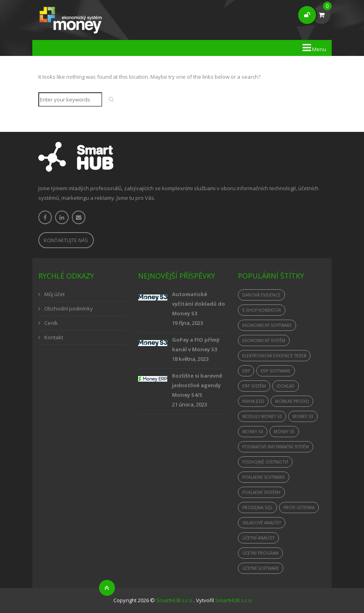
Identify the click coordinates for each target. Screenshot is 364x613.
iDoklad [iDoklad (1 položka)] (286, 386)
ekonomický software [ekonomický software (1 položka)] (267, 325)
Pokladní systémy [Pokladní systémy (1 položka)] (261, 492)
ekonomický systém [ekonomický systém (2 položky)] (264, 340)
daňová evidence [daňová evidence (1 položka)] (261, 295)
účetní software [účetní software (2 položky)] (261, 568)
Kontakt (54, 337)
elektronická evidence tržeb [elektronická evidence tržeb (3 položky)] (274, 356)
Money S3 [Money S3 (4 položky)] (303, 416)
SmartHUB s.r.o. (175, 600)
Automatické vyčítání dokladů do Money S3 (199, 304)
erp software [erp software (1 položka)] (276, 371)
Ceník (51, 323)
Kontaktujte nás (66, 240)
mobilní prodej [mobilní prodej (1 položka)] (292, 401)
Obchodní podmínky (69, 308)
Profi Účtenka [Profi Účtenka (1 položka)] (299, 508)
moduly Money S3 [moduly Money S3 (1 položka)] (262, 416)
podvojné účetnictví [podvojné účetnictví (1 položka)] (265, 462)
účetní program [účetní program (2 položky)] (260, 553)
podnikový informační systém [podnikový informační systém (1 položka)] (276, 447)
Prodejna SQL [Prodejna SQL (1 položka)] (257, 508)
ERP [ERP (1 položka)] (246, 371)
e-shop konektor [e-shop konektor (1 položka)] (262, 310)
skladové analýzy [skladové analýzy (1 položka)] (262, 523)
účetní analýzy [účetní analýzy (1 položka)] (258, 538)
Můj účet (54, 294)
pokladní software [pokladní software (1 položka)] (264, 477)
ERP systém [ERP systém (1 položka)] (254, 386)
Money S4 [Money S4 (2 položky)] (253, 432)
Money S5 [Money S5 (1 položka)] (284, 432)
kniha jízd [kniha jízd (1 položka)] (253, 401)
